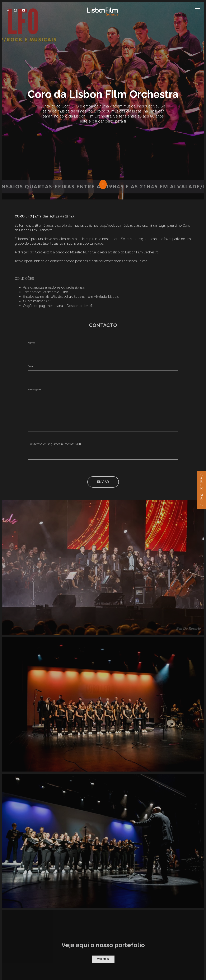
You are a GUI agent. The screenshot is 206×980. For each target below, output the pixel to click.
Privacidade (80, 963)
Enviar (103, 435)
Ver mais (103, 912)
